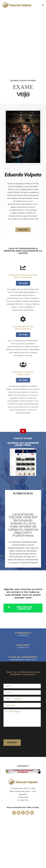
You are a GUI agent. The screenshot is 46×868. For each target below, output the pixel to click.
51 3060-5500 (23, 797)
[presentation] (21, 733)
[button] (23, 230)
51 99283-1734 (23, 800)
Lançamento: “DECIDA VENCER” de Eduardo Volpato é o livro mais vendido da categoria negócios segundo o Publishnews (23, 525)
